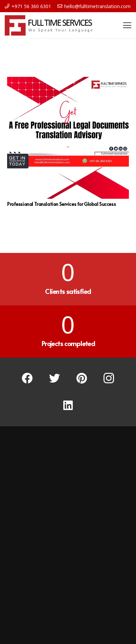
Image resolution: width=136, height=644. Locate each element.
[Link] (49, 25)
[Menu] (127, 25)
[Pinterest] (82, 378)
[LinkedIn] (68, 405)
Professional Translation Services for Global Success (61, 204)
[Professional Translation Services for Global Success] (68, 138)
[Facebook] (27, 378)
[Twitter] (55, 378)
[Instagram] (109, 378)
